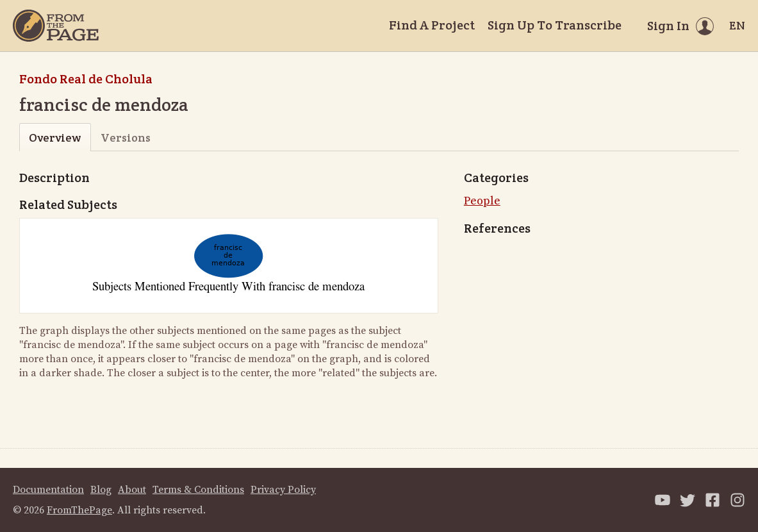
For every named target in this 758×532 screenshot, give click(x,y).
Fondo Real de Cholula (86, 79)
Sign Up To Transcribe (555, 25)
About (132, 490)
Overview (55, 137)
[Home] (56, 26)
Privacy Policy (283, 490)
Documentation (48, 490)
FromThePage (79, 510)
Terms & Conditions (198, 490)
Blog (101, 490)
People (482, 201)
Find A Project (432, 25)
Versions (126, 137)
